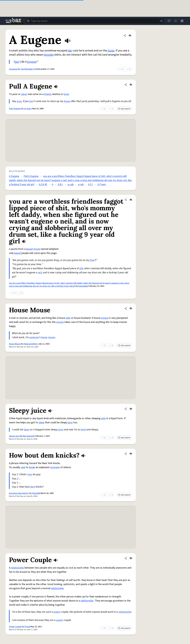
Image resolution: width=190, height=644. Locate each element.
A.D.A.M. (43, 184)
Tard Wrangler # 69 (29, 69)
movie (37, 249)
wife (68, 318)
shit (81, 268)
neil (40, 273)
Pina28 (27, 627)
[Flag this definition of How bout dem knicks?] (131, 454)
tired (83, 430)
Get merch (124, 109)
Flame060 (36, 493)
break (32, 467)
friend (47, 94)
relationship (17, 568)
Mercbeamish (29, 436)
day (70, 51)
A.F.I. (91, 184)
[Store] (169, 21)
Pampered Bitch (31, 344)
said (23, 467)
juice (70, 422)
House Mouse (15, 344)
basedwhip (83, 286)
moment (55, 467)
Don (17, 62)
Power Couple (15, 627)
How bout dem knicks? (19, 493)
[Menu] (182, 21)
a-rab (81, 184)
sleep (41, 422)
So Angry (28, 109)
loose (111, 51)
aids (103, 418)
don (31, 101)
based (29, 249)
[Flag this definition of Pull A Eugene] (131, 85)
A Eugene (13, 69)
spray (24, 94)
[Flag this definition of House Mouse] (131, 308)
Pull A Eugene (15, 109)
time (92, 260)
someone (34, 337)
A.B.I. (60, 184)
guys (19, 101)
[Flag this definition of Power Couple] (131, 558)
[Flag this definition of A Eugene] (130, 36)
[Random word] (161, 21)
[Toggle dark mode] (176, 21)
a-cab (71, 184)
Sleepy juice (14, 436)
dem (33, 487)
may (30, 474)
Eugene (32, 62)
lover (66, 94)
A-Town (102, 184)
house (67, 101)
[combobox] (95, 21)
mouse (105, 318)
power (57, 612)
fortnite (49, 55)
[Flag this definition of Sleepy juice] (131, 409)
